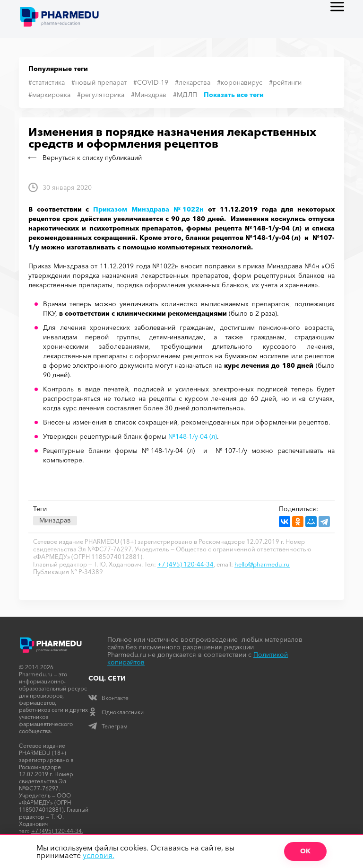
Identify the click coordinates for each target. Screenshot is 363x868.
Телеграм (108, 726)
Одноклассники (116, 712)
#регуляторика (101, 95)
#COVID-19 (151, 82)
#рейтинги (285, 82)
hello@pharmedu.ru (262, 564)
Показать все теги (234, 95)
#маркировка (49, 95)
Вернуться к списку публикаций (85, 158)
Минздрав (55, 520)
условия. (99, 855)
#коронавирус (240, 82)
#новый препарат (99, 82)
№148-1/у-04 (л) (193, 436)
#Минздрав (149, 95)
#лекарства (193, 82)
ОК (305, 851)
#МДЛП (185, 95)
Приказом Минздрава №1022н (148, 209)
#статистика (47, 82)
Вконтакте (108, 698)
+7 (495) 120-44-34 (186, 564)
